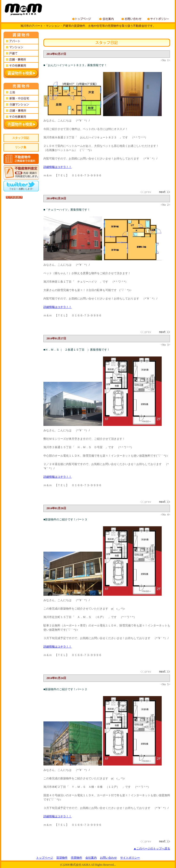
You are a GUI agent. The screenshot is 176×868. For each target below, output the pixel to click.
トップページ (45, 858)
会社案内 (91, 858)
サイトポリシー (130, 858)
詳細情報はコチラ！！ (57, 167)
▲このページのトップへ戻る (152, 849)
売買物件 (77, 858)
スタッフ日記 (21, 138)
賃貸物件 (62, 858)
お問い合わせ (108, 858)
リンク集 (21, 147)
